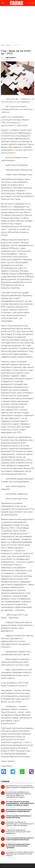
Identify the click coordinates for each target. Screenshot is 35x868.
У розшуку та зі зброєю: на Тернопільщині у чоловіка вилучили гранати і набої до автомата (20, 824)
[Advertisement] (17, 26)
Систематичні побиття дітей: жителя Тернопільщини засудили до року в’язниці (20, 854)
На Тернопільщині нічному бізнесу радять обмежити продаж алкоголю (20, 787)
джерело (11, 153)
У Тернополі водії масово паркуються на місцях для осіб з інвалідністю (18, 832)
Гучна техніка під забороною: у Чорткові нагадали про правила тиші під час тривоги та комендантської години (18, 795)
